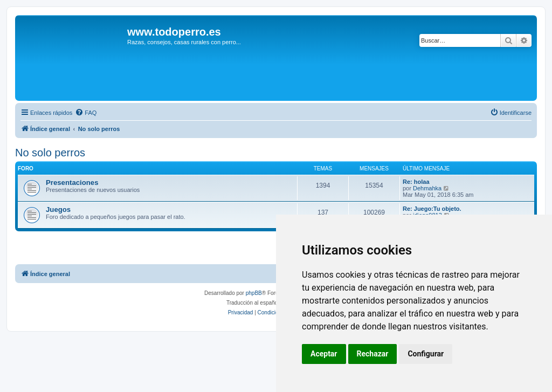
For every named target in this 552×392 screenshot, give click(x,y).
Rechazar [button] (373, 354)
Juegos (58, 209)
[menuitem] (86, 113)
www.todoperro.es (174, 32)
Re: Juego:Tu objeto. (432, 209)
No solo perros (50, 153)
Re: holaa (416, 182)
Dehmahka (427, 188)
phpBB (254, 293)
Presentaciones (72, 183)
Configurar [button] (426, 354)
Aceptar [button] (324, 354)
